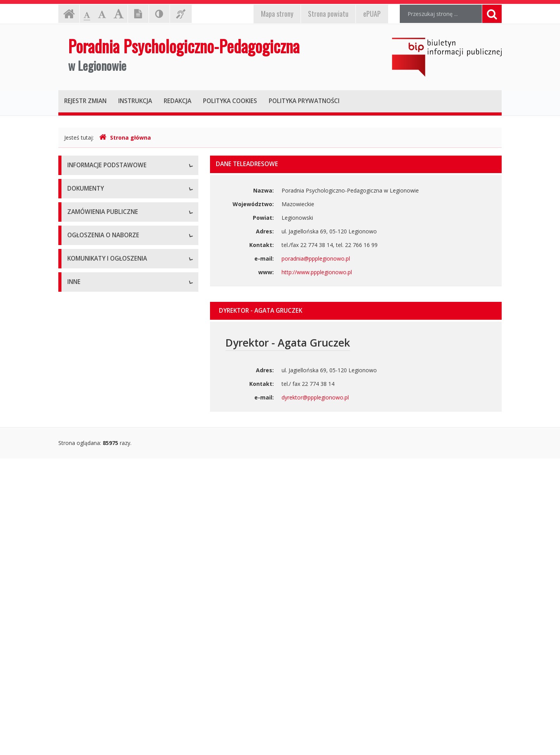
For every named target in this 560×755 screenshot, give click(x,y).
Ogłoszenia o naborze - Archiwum (110, 534)
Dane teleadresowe (92, 184)
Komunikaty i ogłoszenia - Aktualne (112, 575)
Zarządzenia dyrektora (95, 400)
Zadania (77, 254)
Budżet (76, 365)
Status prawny (85, 201)
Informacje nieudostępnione (103, 633)
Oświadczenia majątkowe (100, 703)
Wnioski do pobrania (93, 382)
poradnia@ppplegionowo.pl (316, 258)
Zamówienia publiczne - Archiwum (110, 476)
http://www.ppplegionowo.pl (317, 272)
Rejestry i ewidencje (92, 686)
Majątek (78, 651)
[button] (356, 311)
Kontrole (78, 668)
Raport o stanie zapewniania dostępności (119, 289)
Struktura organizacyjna (97, 219)
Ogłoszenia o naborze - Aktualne (108, 516)
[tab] (356, 311)
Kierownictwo (84, 236)
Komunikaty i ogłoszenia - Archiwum (113, 592)
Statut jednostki (87, 330)
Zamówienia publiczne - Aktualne (109, 458)
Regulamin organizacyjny (99, 347)
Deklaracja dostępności (97, 271)
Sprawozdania (85, 417)
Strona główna (125, 138)
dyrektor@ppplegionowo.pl (315, 397)
